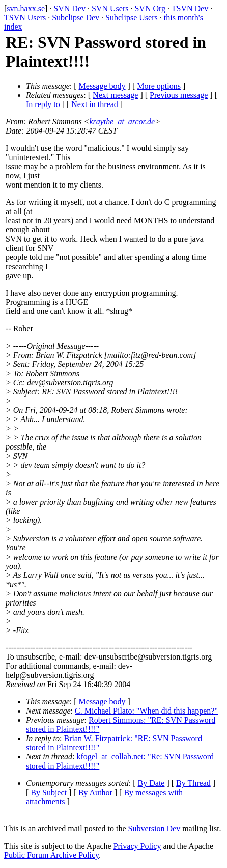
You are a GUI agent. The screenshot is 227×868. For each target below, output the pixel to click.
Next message (115, 95)
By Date (151, 783)
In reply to (43, 104)
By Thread (193, 783)
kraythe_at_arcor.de (122, 122)
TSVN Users (25, 18)
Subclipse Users (132, 18)
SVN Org (150, 8)
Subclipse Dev (76, 18)
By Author (95, 792)
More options (159, 86)
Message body (102, 86)
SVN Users (110, 8)
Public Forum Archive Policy (51, 855)
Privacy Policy (137, 846)
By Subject (49, 792)
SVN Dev (69, 8)
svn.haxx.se (26, 8)
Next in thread (95, 104)
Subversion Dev (154, 828)
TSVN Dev (190, 8)
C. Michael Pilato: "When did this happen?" (146, 711)
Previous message (179, 95)
